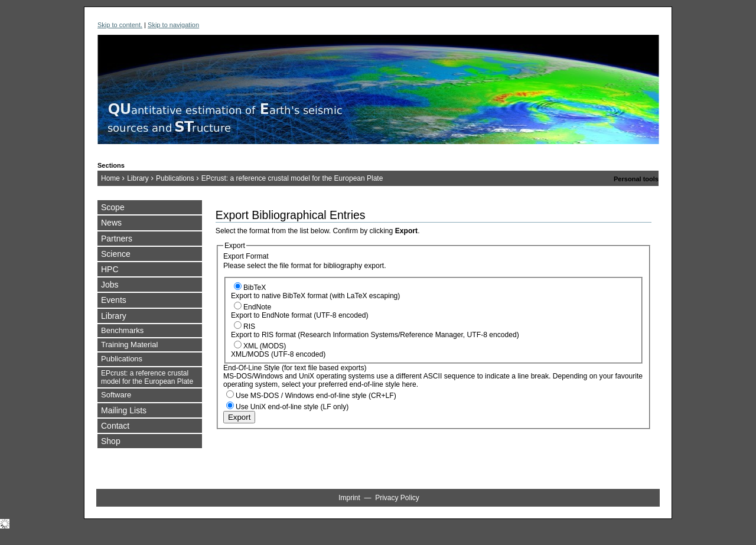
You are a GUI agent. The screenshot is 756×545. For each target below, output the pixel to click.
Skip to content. (120, 25)
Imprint (349, 498)
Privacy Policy (397, 498)
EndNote (257, 307)
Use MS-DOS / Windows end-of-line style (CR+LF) (316, 396)
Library (138, 178)
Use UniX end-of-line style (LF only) (292, 407)
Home (110, 178)
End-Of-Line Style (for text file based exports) (295, 368)
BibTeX (255, 288)
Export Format (246, 256)
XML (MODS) (265, 346)
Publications (175, 178)
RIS (249, 327)
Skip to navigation (173, 25)
